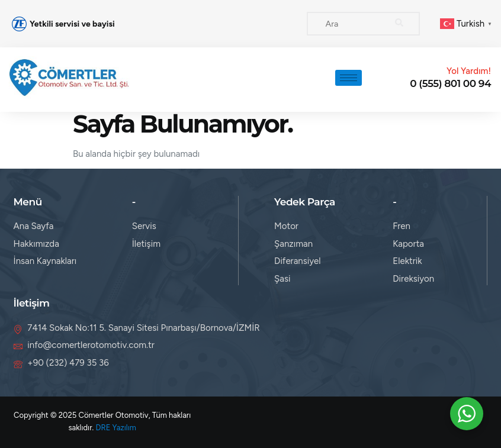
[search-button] (399, 24)
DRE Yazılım (116, 428)
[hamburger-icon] (349, 78)
